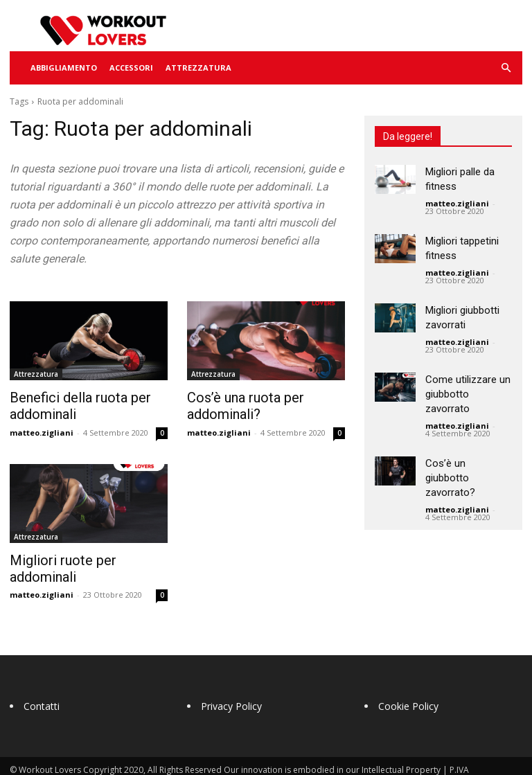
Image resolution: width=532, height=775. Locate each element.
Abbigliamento (64, 68)
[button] (506, 68)
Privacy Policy (231, 685)
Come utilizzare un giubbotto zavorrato (468, 394)
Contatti (42, 685)
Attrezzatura (198, 68)
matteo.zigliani (42, 429)
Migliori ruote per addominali (85, 556)
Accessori (131, 68)
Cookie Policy (408, 685)
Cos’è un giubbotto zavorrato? (450, 478)
